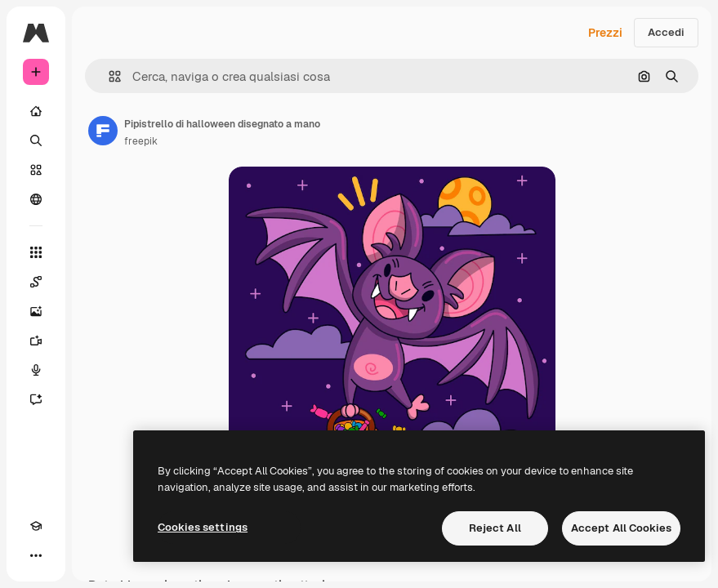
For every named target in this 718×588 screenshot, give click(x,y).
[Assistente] (36, 399)
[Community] (36, 199)
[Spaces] (36, 282)
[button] (108, 76)
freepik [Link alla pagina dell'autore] (141, 141)
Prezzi (605, 33)
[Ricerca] (36, 140)
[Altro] (36, 555)
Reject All (495, 528)
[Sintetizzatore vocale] (36, 370)
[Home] (36, 111)
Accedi (666, 32)
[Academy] (36, 526)
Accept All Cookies (621, 528)
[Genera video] (36, 341)
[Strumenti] (36, 252)
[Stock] (36, 170)
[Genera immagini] (36, 311)
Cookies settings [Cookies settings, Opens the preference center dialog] (203, 527)
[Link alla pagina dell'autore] (103, 131)
